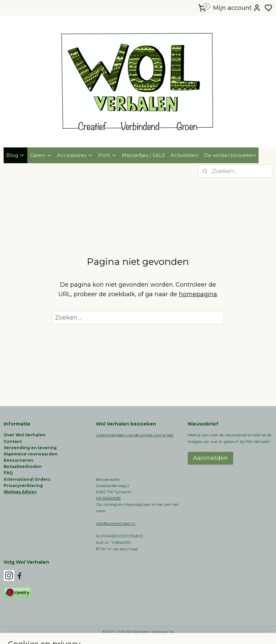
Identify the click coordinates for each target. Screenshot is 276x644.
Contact (13, 441)
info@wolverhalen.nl (116, 523)
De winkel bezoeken (230, 155)
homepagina (198, 294)
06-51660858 (108, 498)
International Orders (27, 479)
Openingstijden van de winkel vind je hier (135, 435)
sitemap (159, 632)
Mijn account (237, 8)
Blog (15, 155)
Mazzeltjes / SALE (144, 155)
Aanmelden (210, 458)
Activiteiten (185, 155)
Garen (41, 155)
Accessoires (75, 155)
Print (107, 155)
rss (171, 632)
